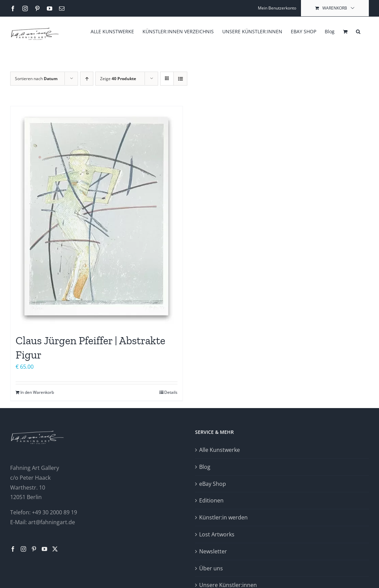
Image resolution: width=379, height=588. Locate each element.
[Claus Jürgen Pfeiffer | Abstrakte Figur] (97, 217)
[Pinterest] (34, 549)
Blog (205, 467)
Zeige (118, 79)
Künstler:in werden (223, 517)
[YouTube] (44, 549)
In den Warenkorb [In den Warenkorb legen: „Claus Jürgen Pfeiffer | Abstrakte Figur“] (37, 392)
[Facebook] (13, 549)
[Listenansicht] (180, 79)
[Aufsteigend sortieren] (87, 79)
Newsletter (213, 551)
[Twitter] (55, 549)
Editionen (211, 500)
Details (171, 392)
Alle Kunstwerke (220, 450)
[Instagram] (23, 549)
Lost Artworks (217, 534)
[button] (358, 31)
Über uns (211, 568)
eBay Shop (213, 484)
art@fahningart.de (52, 522)
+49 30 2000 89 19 (54, 512)
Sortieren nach (36, 79)
